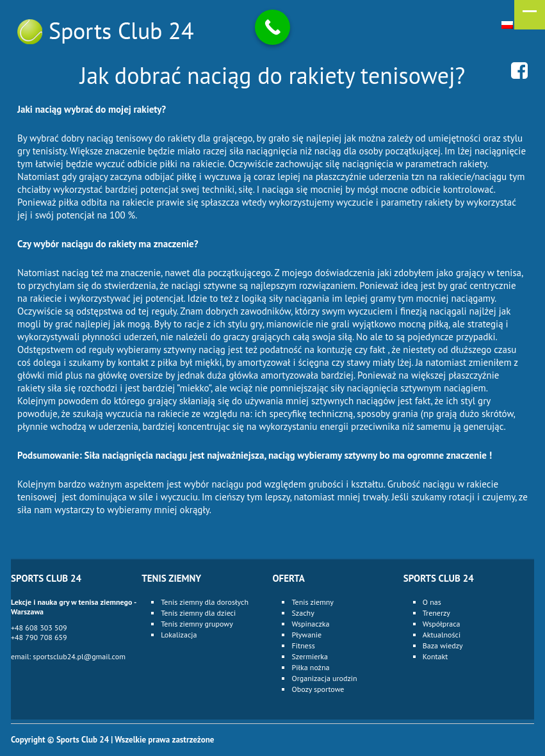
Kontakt (435, 656)
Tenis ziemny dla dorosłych (205, 602)
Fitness (303, 645)
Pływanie (306, 635)
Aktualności (442, 635)
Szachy (303, 613)
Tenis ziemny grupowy (197, 624)
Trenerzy (436, 613)
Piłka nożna (310, 667)
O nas (432, 602)
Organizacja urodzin (324, 678)
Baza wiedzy (443, 645)
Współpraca (442, 624)
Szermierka (310, 656)
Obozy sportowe (318, 689)
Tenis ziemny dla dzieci (198, 613)
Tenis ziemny (312, 602)
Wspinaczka (310, 624)
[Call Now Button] (272, 27)
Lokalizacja (179, 635)
